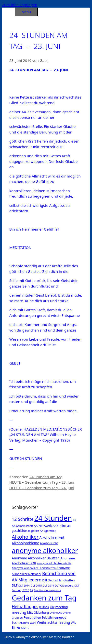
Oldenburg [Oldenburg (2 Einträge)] (41, 613)
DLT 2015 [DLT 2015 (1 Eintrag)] (36, 586)
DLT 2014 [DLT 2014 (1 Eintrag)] (24, 586)
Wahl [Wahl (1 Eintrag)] (33, 623)
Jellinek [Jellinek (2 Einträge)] (44, 607)
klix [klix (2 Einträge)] (52, 607)
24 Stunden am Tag (46, 477)
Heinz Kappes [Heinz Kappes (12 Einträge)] (25, 606)
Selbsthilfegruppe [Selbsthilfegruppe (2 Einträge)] (54, 617)
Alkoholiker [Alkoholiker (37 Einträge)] (25, 537)
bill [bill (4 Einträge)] (45, 580)
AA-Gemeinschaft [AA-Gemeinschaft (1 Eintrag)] (22, 526)
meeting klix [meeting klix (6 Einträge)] (22, 612)
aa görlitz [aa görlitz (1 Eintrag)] (33, 531)
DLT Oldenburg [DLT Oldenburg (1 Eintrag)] (64, 586)
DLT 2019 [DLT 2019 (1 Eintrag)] (48, 586)
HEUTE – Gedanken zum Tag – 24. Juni (42, 488)
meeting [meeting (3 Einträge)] (62, 607)
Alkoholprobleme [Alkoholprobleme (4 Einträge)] (25, 543)
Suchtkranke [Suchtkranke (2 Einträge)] (20, 623)
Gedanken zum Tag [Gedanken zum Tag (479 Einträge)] (44, 598)
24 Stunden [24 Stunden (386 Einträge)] (53, 518)
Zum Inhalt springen (20, 5)
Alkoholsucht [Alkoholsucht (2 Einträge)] (49, 543)
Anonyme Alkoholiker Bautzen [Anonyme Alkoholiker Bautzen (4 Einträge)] (36, 558)
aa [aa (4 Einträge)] (75, 519)
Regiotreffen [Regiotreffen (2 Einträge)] (32, 617)
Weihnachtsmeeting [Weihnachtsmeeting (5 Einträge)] (53, 622)
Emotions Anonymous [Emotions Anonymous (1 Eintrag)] (47, 590)
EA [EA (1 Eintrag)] (32, 590)
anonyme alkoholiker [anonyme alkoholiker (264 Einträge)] (45, 550)
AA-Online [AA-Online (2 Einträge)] (59, 526)
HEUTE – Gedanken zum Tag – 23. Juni (42, 482)
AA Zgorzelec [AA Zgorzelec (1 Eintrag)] (48, 531)
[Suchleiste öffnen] (8, 11)
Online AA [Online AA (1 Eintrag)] (56, 613)
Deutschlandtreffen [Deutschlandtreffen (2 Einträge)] (61, 580)
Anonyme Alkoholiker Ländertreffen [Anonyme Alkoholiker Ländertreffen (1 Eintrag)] (34, 568)
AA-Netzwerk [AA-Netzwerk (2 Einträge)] (43, 526)
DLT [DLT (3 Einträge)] (15, 585)
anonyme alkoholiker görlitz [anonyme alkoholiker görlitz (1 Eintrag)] (54, 563)
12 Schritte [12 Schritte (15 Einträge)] (23, 519)
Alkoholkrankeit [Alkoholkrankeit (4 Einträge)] (52, 537)
